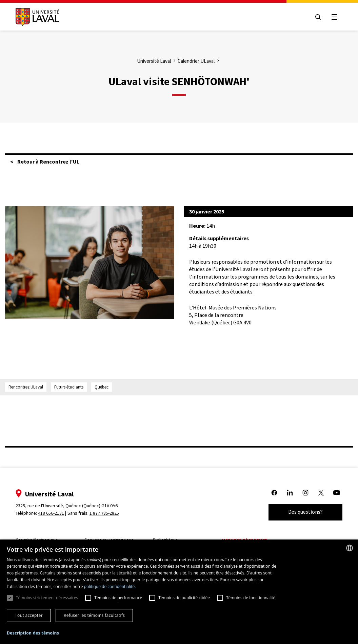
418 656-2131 (51, 513)
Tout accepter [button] (29, 615)
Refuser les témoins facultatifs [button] (94, 615)
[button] (33, 633)
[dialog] (179, 592)
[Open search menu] (318, 17)
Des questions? (305, 512)
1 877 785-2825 (104, 513)
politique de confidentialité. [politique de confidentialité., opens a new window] (110, 586)
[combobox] (350, 548)
